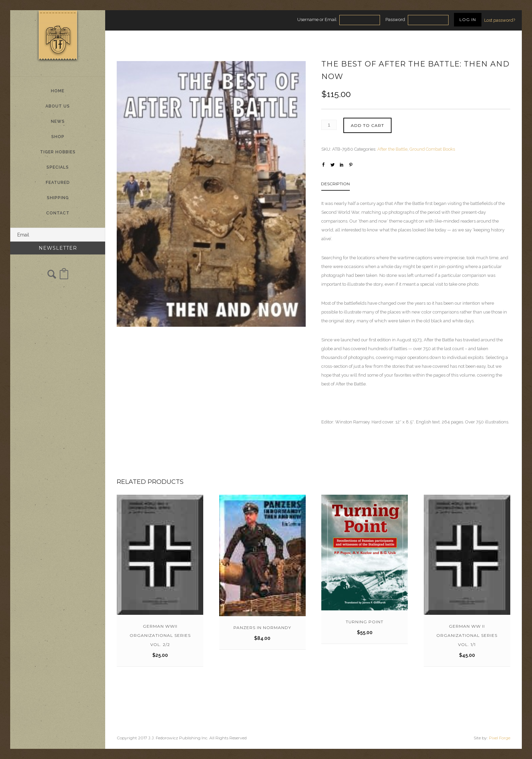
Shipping (58, 198)
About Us (58, 106)
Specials (58, 167)
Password (395, 20)
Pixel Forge (500, 738)
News (58, 121)
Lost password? (500, 20)
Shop (58, 137)
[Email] (58, 235)
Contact (58, 213)
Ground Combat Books (432, 149)
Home (58, 91)
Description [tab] (335, 184)
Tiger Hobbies (58, 152)
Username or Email (317, 20)
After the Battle (392, 149)
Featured (58, 183)
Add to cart (367, 125)
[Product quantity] (329, 125)
